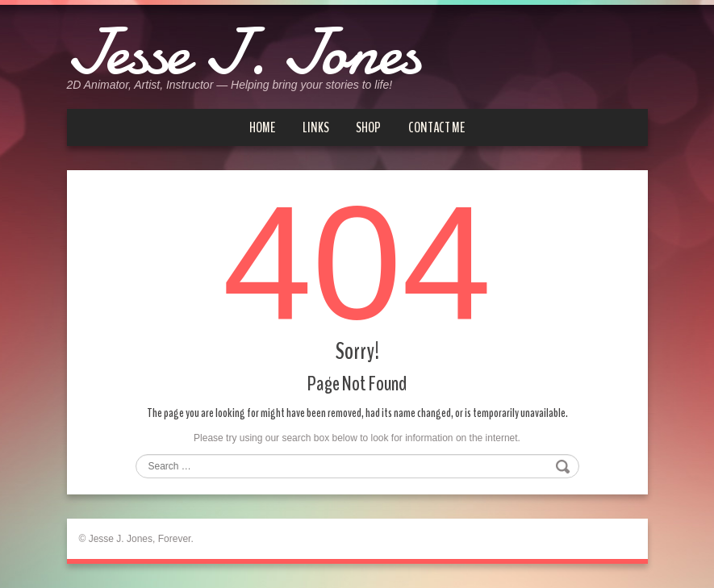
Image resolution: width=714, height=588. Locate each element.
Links (316, 127)
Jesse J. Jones (244, 52)
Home (262, 127)
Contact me (436, 127)
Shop (368, 127)
